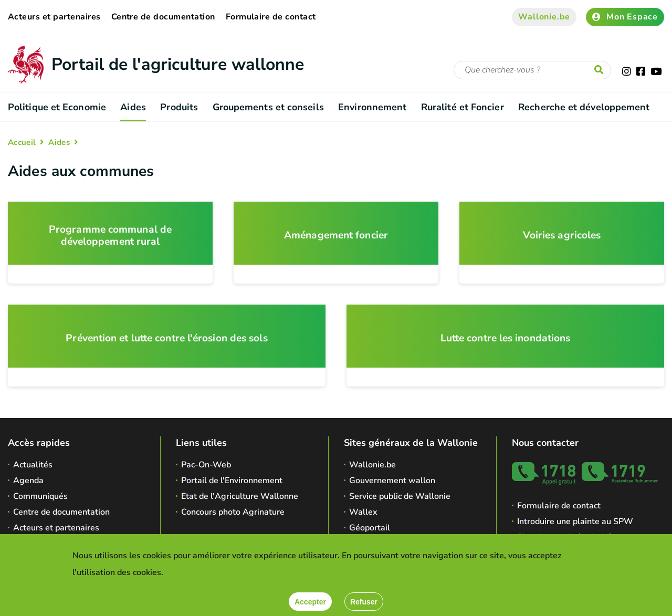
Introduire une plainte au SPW (575, 521)
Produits (179, 107)
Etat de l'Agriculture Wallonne (240, 496)
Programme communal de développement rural (110, 236)
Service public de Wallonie (400, 496)
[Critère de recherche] (532, 70)
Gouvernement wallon (392, 481)
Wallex (363, 512)
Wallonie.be (544, 17)
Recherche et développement (584, 107)
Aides (133, 107)
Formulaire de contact (271, 17)
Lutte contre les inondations (506, 338)
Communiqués (40, 496)
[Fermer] (364, 602)
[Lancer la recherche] (601, 70)
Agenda (28, 481)
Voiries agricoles (562, 236)
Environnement (372, 107)
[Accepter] (310, 602)
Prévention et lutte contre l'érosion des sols (166, 338)
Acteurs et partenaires (54, 17)
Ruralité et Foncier (463, 107)
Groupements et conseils (268, 107)
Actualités (33, 465)
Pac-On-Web (206, 465)
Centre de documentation (163, 17)
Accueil (22, 142)
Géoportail (370, 528)
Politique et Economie (57, 107)
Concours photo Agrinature (233, 512)
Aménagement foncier (336, 236)
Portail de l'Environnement (232, 481)
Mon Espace (625, 17)
